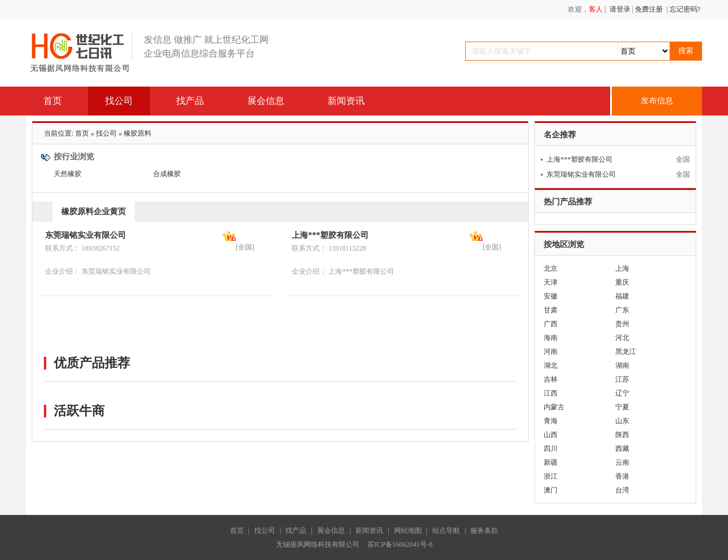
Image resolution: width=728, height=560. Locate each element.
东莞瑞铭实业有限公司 (86, 235)
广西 (551, 324)
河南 (551, 352)
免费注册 (649, 9)
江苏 (622, 379)
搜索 (686, 51)
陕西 (622, 435)
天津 (551, 282)
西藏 (622, 449)
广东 (622, 310)
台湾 (622, 490)
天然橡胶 (68, 174)
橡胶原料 (138, 133)
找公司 (106, 133)
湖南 (622, 365)
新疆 (551, 462)
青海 (551, 421)
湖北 (551, 365)
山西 (551, 435)
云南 (622, 462)
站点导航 (446, 531)
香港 (622, 476)
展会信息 (331, 531)
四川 (551, 449)
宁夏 (622, 407)
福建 (622, 296)
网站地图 (408, 531)
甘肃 (551, 310)
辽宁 (622, 393)
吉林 (551, 379)
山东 (622, 421)
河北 (622, 338)
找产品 (296, 531)
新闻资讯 (369, 531)
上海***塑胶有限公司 (330, 235)
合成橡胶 (167, 174)
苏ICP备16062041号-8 (402, 544)
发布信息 (657, 101)
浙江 (551, 476)
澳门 (551, 490)
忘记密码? (685, 9)
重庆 (622, 282)
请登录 (620, 9)
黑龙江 (626, 352)
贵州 (622, 324)
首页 (82, 133)
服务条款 (484, 531)
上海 (622, 268)
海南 (551, 338)
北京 (551, 268)
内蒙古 (554, 407)
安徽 (551, 296)
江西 (551, 393)
